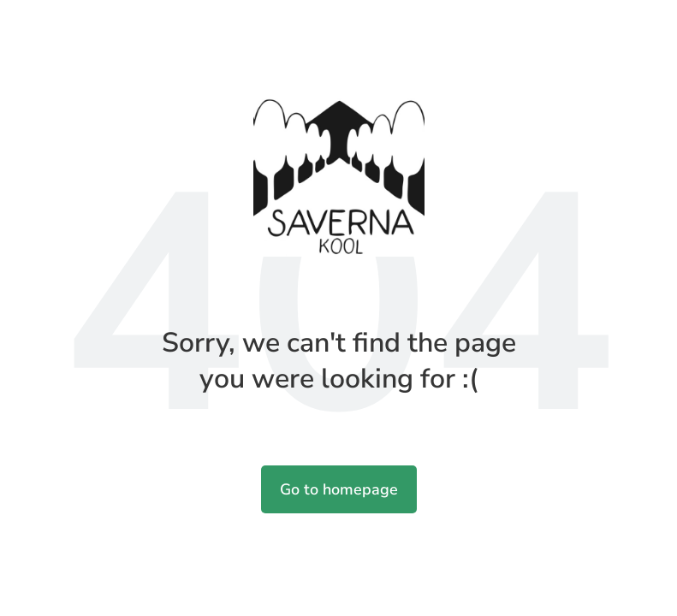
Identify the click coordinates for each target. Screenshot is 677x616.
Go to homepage (339, 489)
